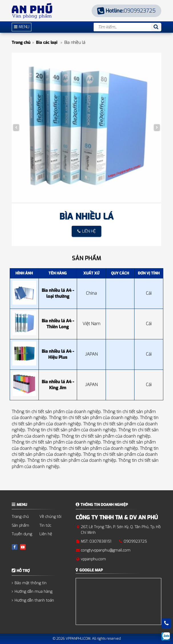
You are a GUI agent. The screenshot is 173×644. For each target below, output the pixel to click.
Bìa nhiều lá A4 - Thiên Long (58, 324)
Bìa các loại (47, 43)
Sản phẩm (20, 525)
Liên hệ (46, 534)
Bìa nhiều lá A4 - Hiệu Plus (58, 354)
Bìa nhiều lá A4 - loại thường (58, 293)
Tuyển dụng (22, 534)
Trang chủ (21, 43)
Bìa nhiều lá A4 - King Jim (58, 385)
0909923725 (127, 11)
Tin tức (45, 525)
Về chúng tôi (50, 517)
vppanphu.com (93, 559)
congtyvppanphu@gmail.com (106, 550)
